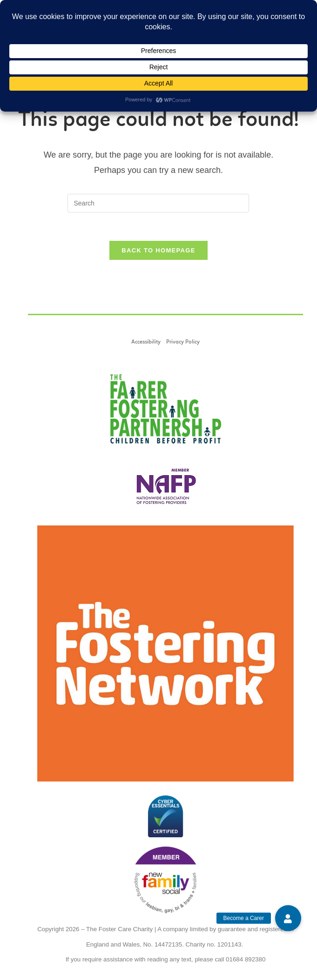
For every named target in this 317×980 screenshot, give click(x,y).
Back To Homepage (158, 250)
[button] (288, 918)
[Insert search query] (158, 203)
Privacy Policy (183, 342)
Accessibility (146, 342)
